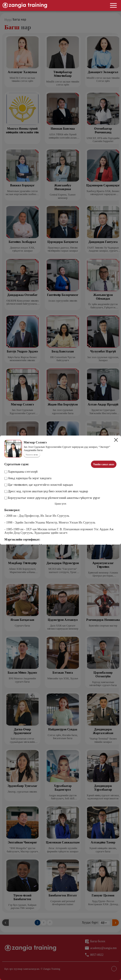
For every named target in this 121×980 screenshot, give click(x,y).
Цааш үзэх (61, 504)
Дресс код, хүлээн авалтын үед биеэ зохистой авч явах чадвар (46, 491)
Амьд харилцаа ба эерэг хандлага (28, 478)
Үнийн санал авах (104, 464)
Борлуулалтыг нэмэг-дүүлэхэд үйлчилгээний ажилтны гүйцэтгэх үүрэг (52, 498)
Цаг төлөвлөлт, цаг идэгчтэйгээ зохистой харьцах (39, 485)
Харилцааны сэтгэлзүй (21, 472)
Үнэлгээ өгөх (32, 455)
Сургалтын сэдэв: (17, 464)
